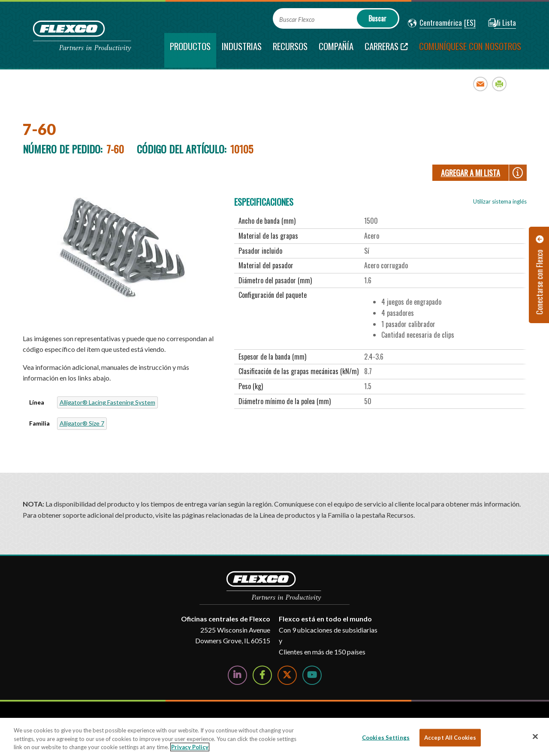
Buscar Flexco (297, 19)
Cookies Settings (386, 737)
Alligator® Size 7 (82, 423)
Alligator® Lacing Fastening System (107, 402)
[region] (274, 737)
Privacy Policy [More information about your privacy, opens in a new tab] (190, 747)
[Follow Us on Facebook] (262, 675)
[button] (435, 23)
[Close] (535, 736)
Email (481, 84)
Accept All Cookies (450, 737)
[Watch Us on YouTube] (312, 675)
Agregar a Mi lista (471, 173)
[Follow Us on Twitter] (287, 675)
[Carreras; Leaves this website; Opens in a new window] (386, 50)
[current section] (190, 50)
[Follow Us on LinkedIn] (237, 675)
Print (499, 84)
